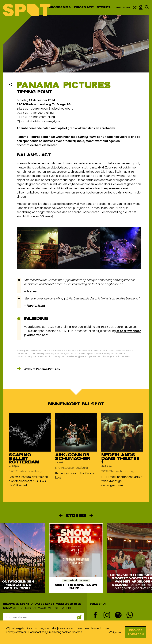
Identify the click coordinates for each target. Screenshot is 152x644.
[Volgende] (91, 515)
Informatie (84, 7)
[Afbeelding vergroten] (37, 248)
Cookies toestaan (136, 632)
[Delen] (11, 85)
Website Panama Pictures (42, 369)
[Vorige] (61, 515)
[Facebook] (95, 615)
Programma (60, 7)
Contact (117, 7)
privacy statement (17, 632)
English (127, 7)
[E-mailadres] (43, 617)
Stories (104, 7)
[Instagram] (107, 615)
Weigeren (115, 632)
